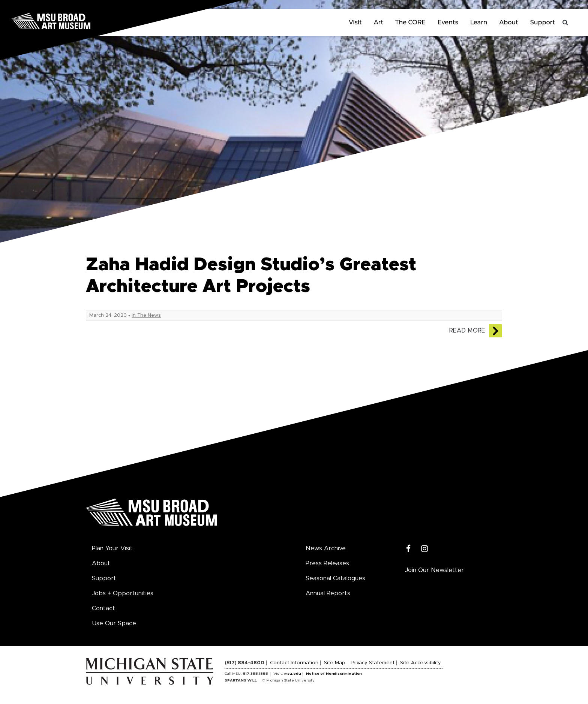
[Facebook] (409, 549)
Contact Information (294, 663)
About (509, 22)
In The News (146, 315)
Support (543, 22)
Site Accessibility (421, 663)
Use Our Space (114, 623)
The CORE (410, 22)
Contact (103, 608)
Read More (467, 331)
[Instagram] (425, 549)
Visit (355, 22)
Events (448, 22)
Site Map (334, 663)
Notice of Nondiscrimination (334, 674)
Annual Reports (328, 593)
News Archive (326, 548)
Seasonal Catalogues (335, 578)
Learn (479, 22)
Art (379, 22)
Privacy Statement (373, 663)
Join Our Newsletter (434, 570)
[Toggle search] (565, 22)
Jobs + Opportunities (123, 593)
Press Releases (327, 563)
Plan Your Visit (112, 548)
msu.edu (293, 674)
